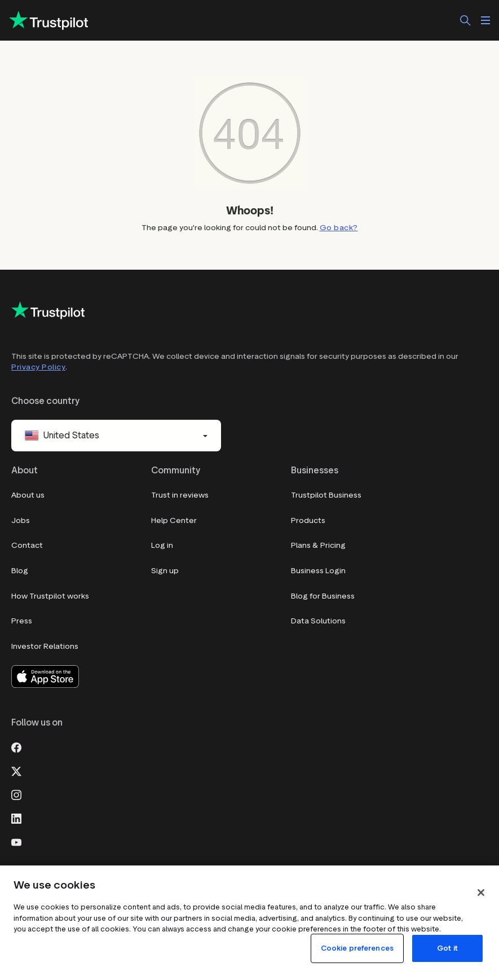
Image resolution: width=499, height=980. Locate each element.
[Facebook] (16, 747)
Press (22, 621)
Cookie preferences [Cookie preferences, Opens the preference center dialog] (357, 948)
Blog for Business (323, 596)
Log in (162, 545)
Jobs (21, 520)
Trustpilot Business (326, 495)
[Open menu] (485, 20)
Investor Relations (45, 646)
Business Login (318, 571)
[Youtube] (16, 842)
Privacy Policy (38, 367)
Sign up (165, 571)
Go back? (339, 228)
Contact (27, 545)
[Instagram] (16, 794)
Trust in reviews (180, 495)
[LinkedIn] (16, 818)
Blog (20, 571)
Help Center (174, 520)
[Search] (465, 20)
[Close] (481, 893)
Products (308, 520)
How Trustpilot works (50, 596)
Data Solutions (318, 621)
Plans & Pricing (318, 545)
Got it (447, 948)
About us (28, 495)
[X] (16, 771)
